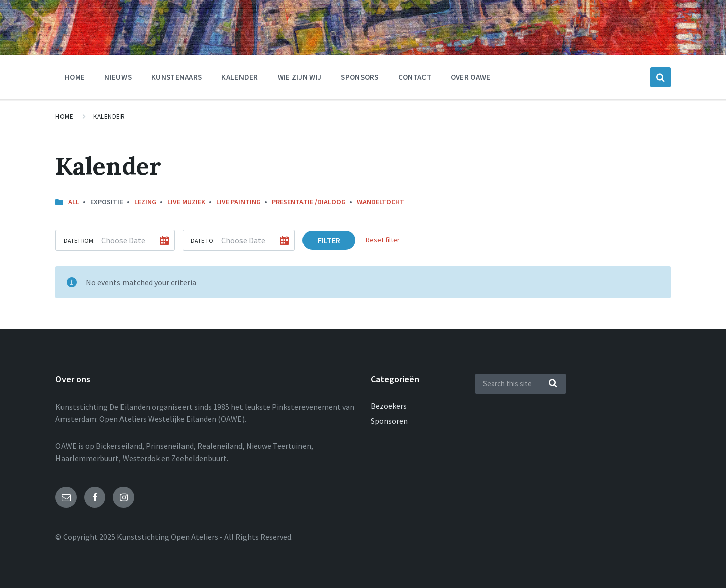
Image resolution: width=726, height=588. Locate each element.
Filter (329, 240)
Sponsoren (389, 421)
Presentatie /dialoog (309, 202)
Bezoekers (389, 406)
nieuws (118, 77)
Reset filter (383, 240)
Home (75, 77)
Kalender (239, 77)
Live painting (238, 202)
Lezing (145, 202)
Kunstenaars (176, 77)
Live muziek (186, 202)
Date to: (203, 241)
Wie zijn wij (300, 77)
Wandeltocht (381, 202)
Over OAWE (471, 77)
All (74, 202)
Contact (415, 77)
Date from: (79, 241)
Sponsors (359, 77)
